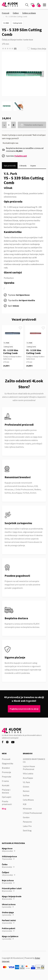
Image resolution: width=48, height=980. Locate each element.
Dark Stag (27, 830)
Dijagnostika (7, 763)
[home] (10, 5)
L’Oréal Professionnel (32, 813)
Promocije (6, 772)
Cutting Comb (17, 23)
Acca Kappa (28, 778)
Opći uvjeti (7, 797)
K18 (25, 804)
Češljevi (16, 13)
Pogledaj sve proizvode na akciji (24, 709)
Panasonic (27, 822)
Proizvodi (6, 13)
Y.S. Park (6, 23)
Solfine (26, 795)
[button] (44, 5)
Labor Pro (27, 826)
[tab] (10, 165)
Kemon (26, 791)
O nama (5, 781)
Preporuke (7, 777)
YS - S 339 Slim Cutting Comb (11, 352)
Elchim (26, 787)
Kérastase (27, 809)
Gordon (26, 817)
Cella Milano (28, 800)
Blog (4, 809)
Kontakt (6, 785)
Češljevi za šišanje (29, 13)
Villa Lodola (28, 774)
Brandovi (6, 768)
